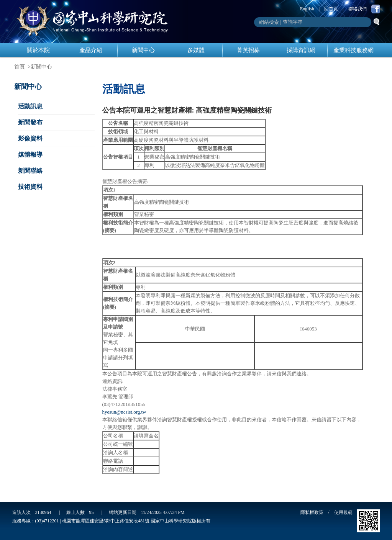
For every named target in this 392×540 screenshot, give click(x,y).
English (307, 9)
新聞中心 (143, 50)
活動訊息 (30, 106)
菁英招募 (248, 50)
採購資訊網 (301, 50)
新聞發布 (30, 122)
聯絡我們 (358, 9)
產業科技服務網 (353, 50)
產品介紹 (91, 50)
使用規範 (343, 512)
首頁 (20, 67)
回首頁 (331, 9)
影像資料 (30, 138)
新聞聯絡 (30, 171)
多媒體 (196, 50)
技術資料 (30, 187)
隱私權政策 (312, 512)
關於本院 (38, 50)
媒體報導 (30, 155)
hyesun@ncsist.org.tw (124, 412)
